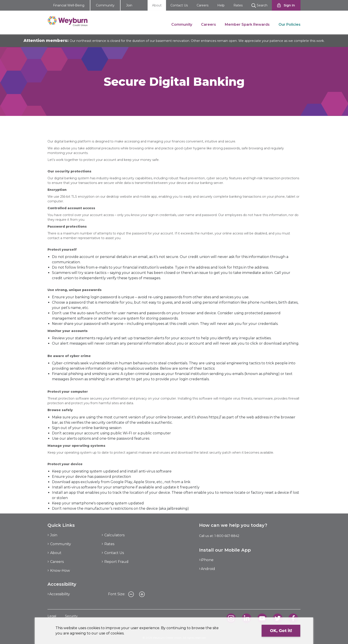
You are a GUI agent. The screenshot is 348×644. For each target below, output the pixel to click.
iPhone (207, 560)
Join (129, 5)
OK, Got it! (281, 631)
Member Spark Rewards (247, 24)
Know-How (60, 571)
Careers (203, 5)
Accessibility (60, 594)
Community (105, 5)
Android (208, 569)
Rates (238, 5)
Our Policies (290, 24)
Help (221, 5)
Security (71, 616)
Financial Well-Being (69, 5)
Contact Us (179, 5)
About (157, 5)
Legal (52, 616)
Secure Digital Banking (101, 124)
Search (259, 6)
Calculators (114, 535)
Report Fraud (116, 562)
